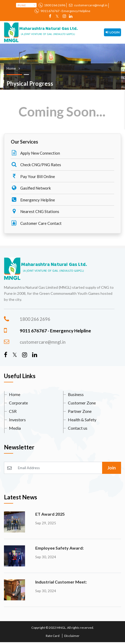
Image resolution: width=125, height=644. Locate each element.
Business (76, 394)
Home (15, 394)
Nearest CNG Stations (35, 211)
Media (15, 428)
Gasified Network (31, 188)
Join (112, 468)
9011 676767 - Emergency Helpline (65, 11)
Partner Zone (80, 411)
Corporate (18, 403)
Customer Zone (82, 403)
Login (112, 32)
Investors (17, 420)
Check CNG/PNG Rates (36, 164)
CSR (13, 411)
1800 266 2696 (55, 5)
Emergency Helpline (33, 200)
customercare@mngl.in (88, 5)
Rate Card (53, 636)
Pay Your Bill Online (33, 176)
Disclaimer (72, 636)
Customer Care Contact (36, 223)
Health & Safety (82, 420)
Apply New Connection (35, 153)
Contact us (78, 428)
